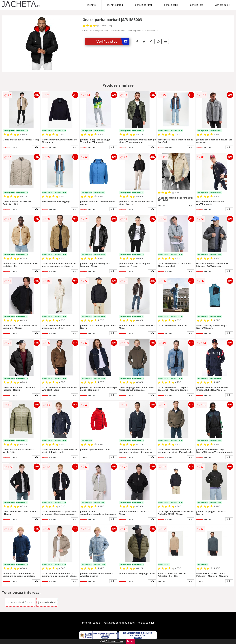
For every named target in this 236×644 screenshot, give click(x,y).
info (36, 147)
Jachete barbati (143, 5)
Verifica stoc (113, 41)
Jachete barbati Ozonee (20, 602)
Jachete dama (115, 5)
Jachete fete (196, 5)
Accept (131, 641)
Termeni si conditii (91, 623)
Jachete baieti (222, 5)
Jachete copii (171, 5)
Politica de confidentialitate (119, 623)
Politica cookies (146, 623)
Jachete (92, 5)
